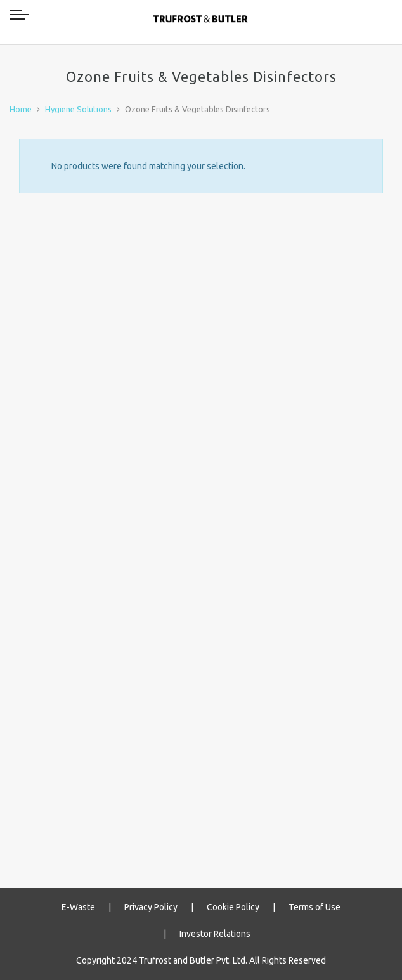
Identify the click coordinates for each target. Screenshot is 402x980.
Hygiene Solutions (78, 109)
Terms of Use (314, 907)
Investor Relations (215, 934)
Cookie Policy (233, 907)
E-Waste (78, 907)
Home (21, 109)
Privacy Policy (151, 907)
